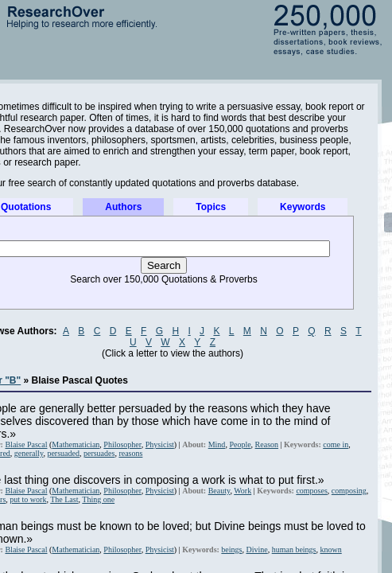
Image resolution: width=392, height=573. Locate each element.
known (331, 550)
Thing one (98, 499)
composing (349, 491)
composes (311, 491)
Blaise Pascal (26, 444)
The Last (64, 499)
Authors (123, 207)
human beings (294, 550)
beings (231, 550)
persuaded (63, 453)
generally (29, 453)
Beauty (219, 491)
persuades (99, 453)
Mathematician (76, 444)
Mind (217, 444)
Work (243, 491)
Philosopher (122, 444)
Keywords (303, 207)
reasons (130, 453)
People (240, 444)
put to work (28, 499)
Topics (211, 207)
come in (336, 444)
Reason (267, 444)
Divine (256, 550)
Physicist (160, 444)
